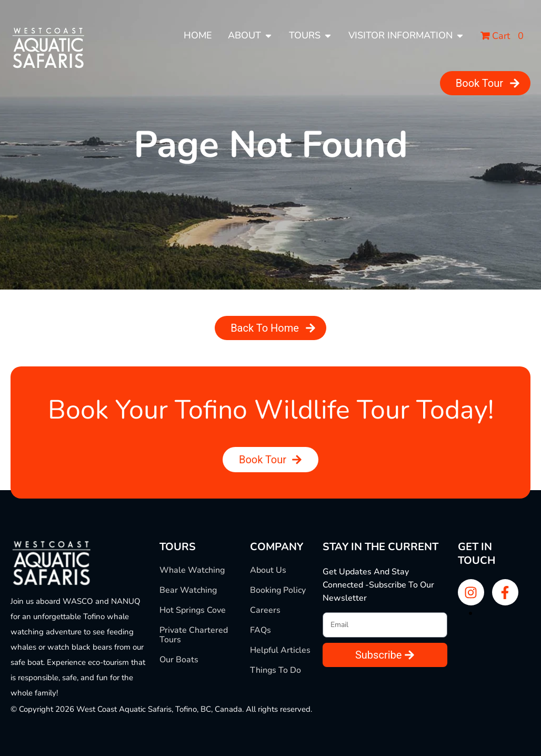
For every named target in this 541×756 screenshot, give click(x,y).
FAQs (261, 630)
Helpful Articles (280, 650)
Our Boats (179, 660)
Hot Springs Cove (193, 610)
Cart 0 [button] (502, 36)
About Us (268, 570)
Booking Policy (278, 590)
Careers (265, 610)
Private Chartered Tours (194, 635)
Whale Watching (192, 570)
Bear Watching (188, 590)
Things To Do (275, 670)
